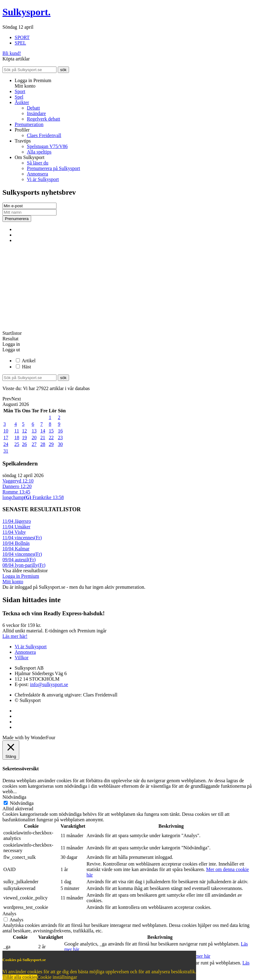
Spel (19, 97)
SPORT (22, 37)
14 (43, 431)
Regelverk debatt (44, 119)
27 (34, 444)
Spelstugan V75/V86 (47, 146)
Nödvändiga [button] (14, 797)
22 (51, 438)
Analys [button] (9, 914)
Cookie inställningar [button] (57, 977)
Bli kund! (12, 53)
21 (43, 438)
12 (24, 431)
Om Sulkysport (29, 157)
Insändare (36, 113)
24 (6, 444)
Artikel (29, 361)
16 (60, 431)
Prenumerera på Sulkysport (53, 168)
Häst (26, 367)
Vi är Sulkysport (43, 179)
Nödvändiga (22, 803)
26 (24, 444)
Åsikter (22, 102)
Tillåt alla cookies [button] (20, 977)
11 (17, 431)
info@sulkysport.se (49, 684)
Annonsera (37, 174)
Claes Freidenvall (44, 135)
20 (34, 438)
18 (17, 438)
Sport (20, 91)
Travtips (23, 141)
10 (6, 431)
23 (60, 438)
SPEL (20, 43)
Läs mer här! (15, 636)
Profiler (22, 130)
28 (43, 444)
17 (6, 438)
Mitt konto (13, 582)
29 (51, 444)
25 (17, 444)
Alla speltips (39, 152)
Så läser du (38, 163)
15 (51, 431)
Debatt (33, 108)
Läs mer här (199, 956)
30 (60, 444)
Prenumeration (29, 124)
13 (34, 431)
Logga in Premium (21, 576)
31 (6, 451)
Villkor (22, 658)
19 (24, 438)
